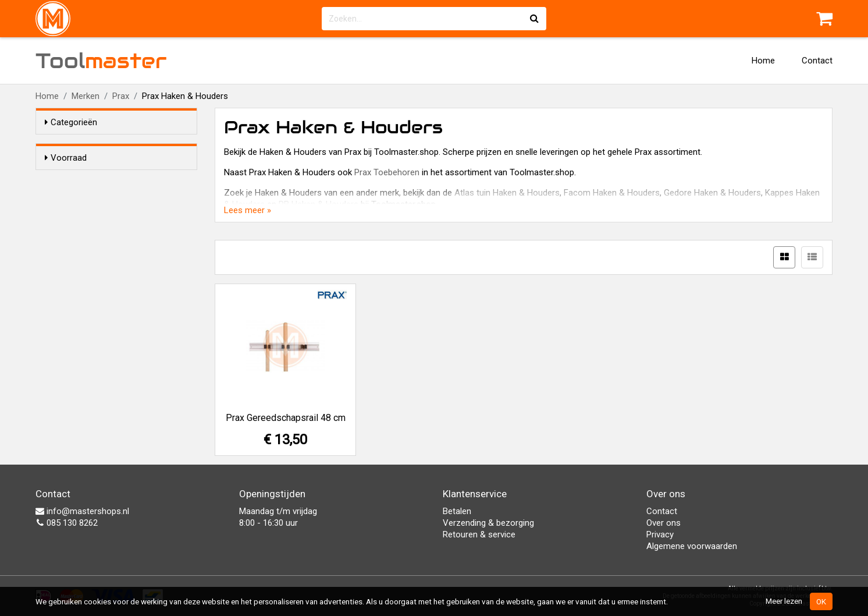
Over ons (664, 523)
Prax (121, 96)
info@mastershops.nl (82, 511)
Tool (101, 61)
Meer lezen (784, 601)
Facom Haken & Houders (612, 193)
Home (763, 61)
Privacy (660, 534)
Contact (817, 61)
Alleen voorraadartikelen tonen (120, 180)
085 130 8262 (67, 523)
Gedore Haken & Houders (712, 193)
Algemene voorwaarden (692, 546)
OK (821, 601)
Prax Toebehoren (387, 172)
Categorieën (71, 122)
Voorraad (66, 158)
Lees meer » (248, 210)
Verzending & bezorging (488, 523)
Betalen (457, 511)
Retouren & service (479, 534)
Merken (86, 96)
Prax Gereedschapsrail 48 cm (286, 418)
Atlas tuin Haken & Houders (507, 193)
